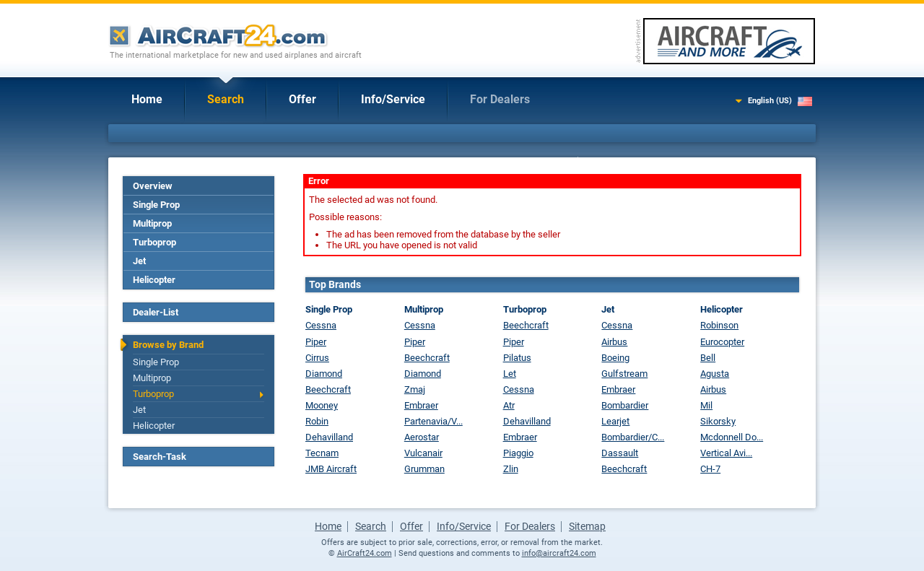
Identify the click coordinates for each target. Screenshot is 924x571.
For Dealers (500, 99)
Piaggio (518, 453)
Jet (139, 261)
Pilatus (517, 358)
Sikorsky (718, 421)
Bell (708, 358)
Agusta (715, 374)
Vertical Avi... (726, 453)
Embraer (421, 405)
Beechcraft (328, 389)
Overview (153, 186)
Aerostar (422, 437)
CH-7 (710, 469)
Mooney (322, 405)
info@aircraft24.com (559, 553)
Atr (509, 405)
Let (510, 374)
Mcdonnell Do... (732, 437)
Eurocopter (722, 342)
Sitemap (587, 526)
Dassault (620, 453)
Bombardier (625, 405)
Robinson (719, 325)
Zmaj (415, 389)
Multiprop (152, 223)
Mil (706, 405)
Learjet (615, 421)
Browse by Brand (168, 345)
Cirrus (317, 358)
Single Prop (156, 205)
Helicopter (154, 280)
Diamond (324, 374)
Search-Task (160, 457)
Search (226, 99)
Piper (316, 342)
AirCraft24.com (365, 553)
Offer (302, 99)
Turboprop (154, 242)
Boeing (615, 358)
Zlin (511, 469)
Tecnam (322, 453)
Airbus (614, 342)
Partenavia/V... (433, 421)
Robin (317, 421)
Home (147, 99)
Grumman (424, 469)
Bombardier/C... (633, 437)
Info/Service (393, 99)
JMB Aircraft (331, 469)
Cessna (321, 325)
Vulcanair (423, 453)
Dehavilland (329, 437)
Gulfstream (624, 374)
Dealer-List (156, 312)
